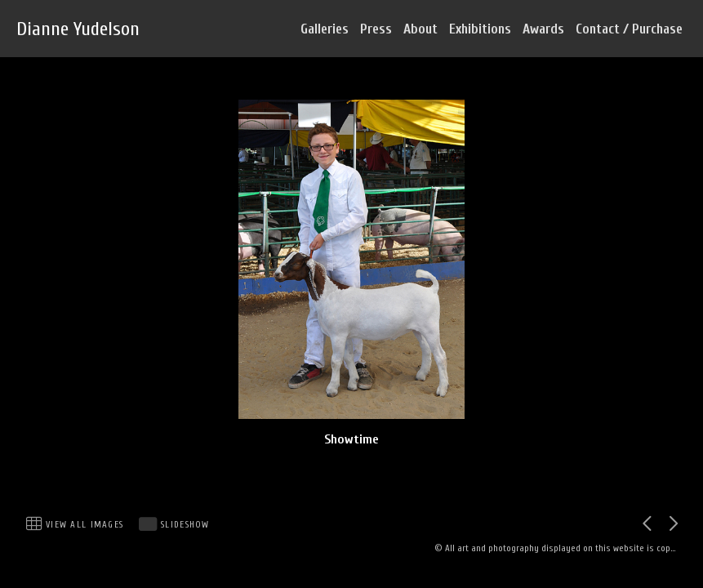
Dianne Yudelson (78, 29)
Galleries (325, 29)
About (420, 29)
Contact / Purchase (629, 29)
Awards (543, 29)
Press (376, 29)
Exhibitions (480, 29)
